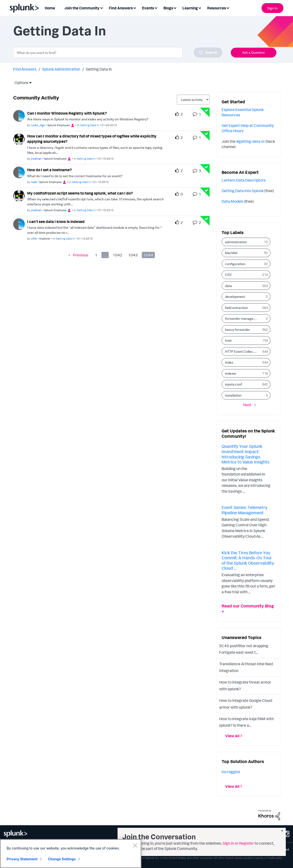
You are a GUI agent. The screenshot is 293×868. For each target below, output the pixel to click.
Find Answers (25, 69)
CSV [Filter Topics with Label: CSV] (228, 275)
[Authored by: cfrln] (34, 238)
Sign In (272, 8)
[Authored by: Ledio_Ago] (38, 125)
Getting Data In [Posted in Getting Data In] (90, 125)
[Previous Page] (78, 255)
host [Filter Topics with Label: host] (228, 340)
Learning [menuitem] (190, 8)
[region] (71, 854)
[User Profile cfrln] (19, 224)
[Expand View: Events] (156, 8)
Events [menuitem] (148, 8)
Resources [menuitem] (217, 8)
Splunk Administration (61, 69)
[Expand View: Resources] (228, 8)
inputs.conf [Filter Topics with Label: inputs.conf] (234, 384)
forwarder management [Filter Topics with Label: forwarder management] (243, 318)
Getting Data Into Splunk (243, 191)
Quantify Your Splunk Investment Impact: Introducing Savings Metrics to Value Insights (246, 454)
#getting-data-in (250, 141)
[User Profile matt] (19, 172)
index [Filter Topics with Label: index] (229, 362)
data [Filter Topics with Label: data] (228, 286)
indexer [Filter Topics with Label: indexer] (231, 373)
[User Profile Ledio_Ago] (19, 115)
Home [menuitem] (50, 8)
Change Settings (62, 859)
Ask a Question (254, 52)
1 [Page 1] (96, 255)
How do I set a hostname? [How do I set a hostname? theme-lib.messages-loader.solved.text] (50, 170)
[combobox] (118, 52)
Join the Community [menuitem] (82, 8)
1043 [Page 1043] (133, 255)
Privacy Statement (22, 859)
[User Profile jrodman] (19, 139)
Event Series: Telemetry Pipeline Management (244, 510)
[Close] (135, 845)
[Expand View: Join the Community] (101, 8)
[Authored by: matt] (34, 182)
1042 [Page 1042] (118, 255)
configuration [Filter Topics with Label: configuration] (235, 264)
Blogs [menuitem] (168, 8)
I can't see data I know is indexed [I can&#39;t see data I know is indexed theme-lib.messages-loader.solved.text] (56, 222)
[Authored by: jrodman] (36, 159)
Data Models (233, 201)
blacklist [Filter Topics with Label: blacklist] (231, 253)
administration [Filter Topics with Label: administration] (236, 242)
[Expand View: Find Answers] (135, 8)
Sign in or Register (238, 843)
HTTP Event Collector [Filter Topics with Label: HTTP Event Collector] (241, 351)
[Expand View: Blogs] (175, 8)
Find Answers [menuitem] (121, 8)
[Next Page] (250, 405)
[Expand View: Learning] (200, 8)
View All (232, 736)
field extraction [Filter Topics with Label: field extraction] (236, 308)
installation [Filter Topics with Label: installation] (233, 395)
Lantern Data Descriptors (244, 180)
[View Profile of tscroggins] (231, 772)
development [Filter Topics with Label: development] (235, 297)
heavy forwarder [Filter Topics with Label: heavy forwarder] (237, 330)
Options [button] (20, 83)
